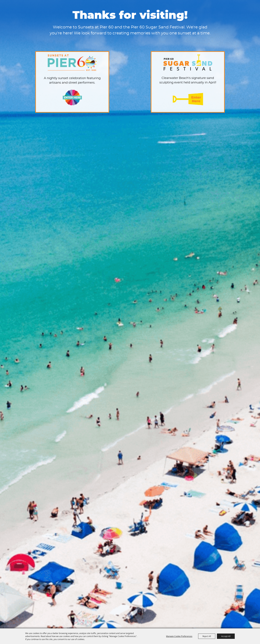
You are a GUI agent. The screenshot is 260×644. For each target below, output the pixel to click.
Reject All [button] (207, 636)
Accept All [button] (226, 636)
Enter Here (72, 97)
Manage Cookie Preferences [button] (179, 636)
